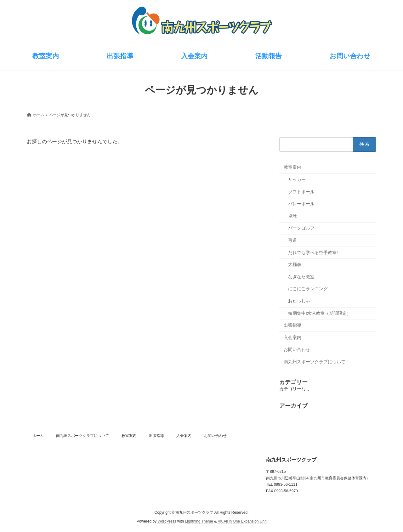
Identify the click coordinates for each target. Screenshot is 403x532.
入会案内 (292, 337)
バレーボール (301, 204)
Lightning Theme (199, 521)
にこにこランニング (308, 289)
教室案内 (292, 167)
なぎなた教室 (301, 276)
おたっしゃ (299, 301)
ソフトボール (301, 191)
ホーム (38, 436)
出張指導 (292, 325)
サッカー (297, 179)
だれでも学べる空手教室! (313, 252)
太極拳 (295, 264)
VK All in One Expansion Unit (242, 521)
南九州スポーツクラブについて (315, 361)
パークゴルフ (301, 228)
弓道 (292, 240)
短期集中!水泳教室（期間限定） (320, 313)
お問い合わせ (297, 349)
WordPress (167, 521)
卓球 (292, 216)
